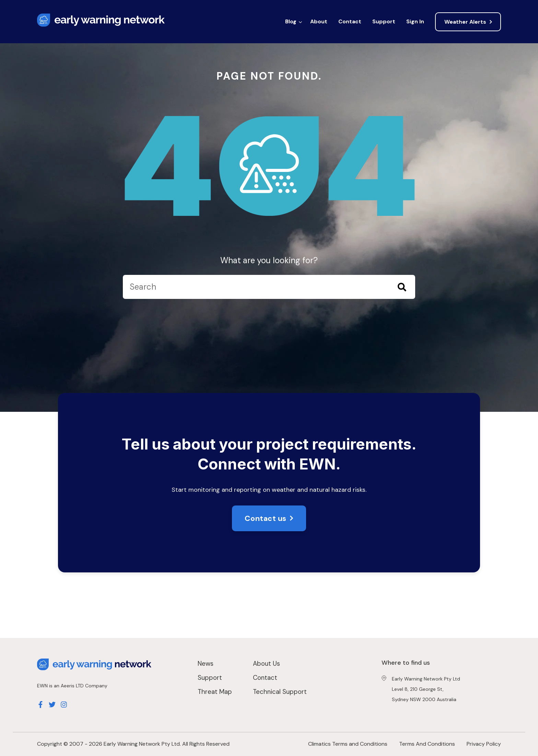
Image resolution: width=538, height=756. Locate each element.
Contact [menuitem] (350, 21)
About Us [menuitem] (266, 664)
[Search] (269, 287)
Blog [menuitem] (291, 21)
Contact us (266, 518)
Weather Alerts (465, 22)
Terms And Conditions (427, 744)
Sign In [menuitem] (415, 21)
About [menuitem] (319, 21)
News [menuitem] (206, 664)
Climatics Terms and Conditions (348, 744)
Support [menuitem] (384, 21)
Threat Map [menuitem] (215, 692)
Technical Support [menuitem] (280, 692)
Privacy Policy (484, 744)
